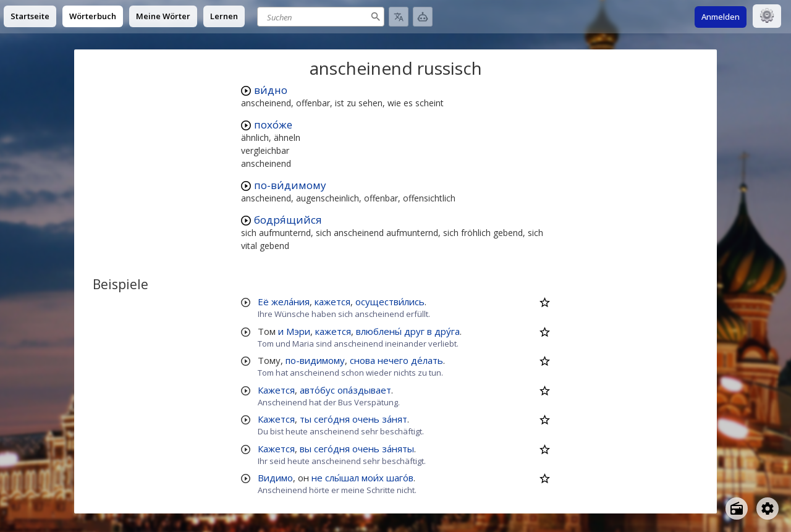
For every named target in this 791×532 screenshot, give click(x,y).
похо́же (273, 125)
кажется (332, 302)
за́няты (398, 449)
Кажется (276, 390)
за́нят (395, 419)
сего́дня (332, 419)
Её (263, 302)
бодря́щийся (288, 220)
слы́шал (342, 478)
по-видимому (315, 360)
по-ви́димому (290, 185)
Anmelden (721, 17)
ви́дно (271, 90)
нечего (393, 360)
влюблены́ (379, 331)
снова (362, 360)
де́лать (427, 360)
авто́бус (317, 390)
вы (306, 449)
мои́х (373, 478)
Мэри (298, 331)
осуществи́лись (390, 302)
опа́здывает (364, 390)
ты (306, 419)
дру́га (447, 331)
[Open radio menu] (737, 509)
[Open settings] (768, 509)
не (317, 478)
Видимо (275, 478)
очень (366, 419)
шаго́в (400, 478)
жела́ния (290, 302)
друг (414, 331)
